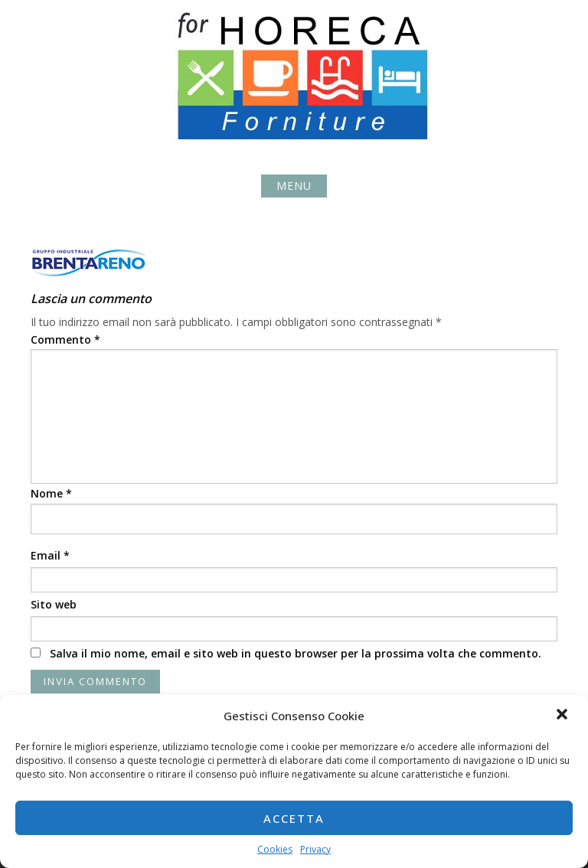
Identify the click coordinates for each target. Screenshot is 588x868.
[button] (563, 716)
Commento (65, 339)
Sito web (54, 604)
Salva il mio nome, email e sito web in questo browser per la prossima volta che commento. (296, 653)
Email (50, 555)
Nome (51, 493)
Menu (294, 186)
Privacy (315, 849)
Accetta (294, 818)
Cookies (275, 849)
